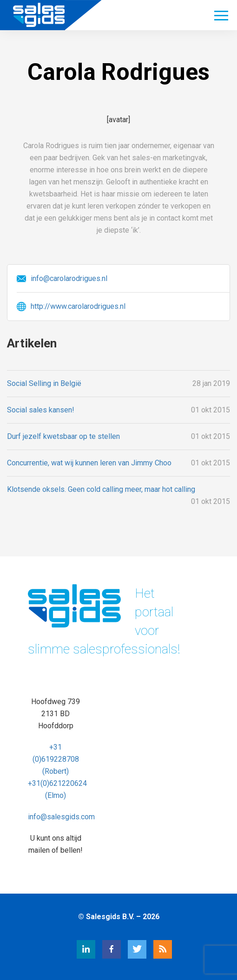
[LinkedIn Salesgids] (77, 956)
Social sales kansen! (41, 410)
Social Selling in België (44, 383)
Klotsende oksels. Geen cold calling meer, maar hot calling (101, 489)
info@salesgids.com (61, 817)
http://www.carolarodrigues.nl (78, 306)
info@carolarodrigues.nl (69, 278)
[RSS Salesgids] (153, 956)
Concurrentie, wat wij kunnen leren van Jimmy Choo (89, 463)
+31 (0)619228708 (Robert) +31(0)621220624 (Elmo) (57, 771)
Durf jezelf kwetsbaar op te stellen (63, 436)
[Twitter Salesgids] (128, 956)
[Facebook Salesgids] (102, 956)
